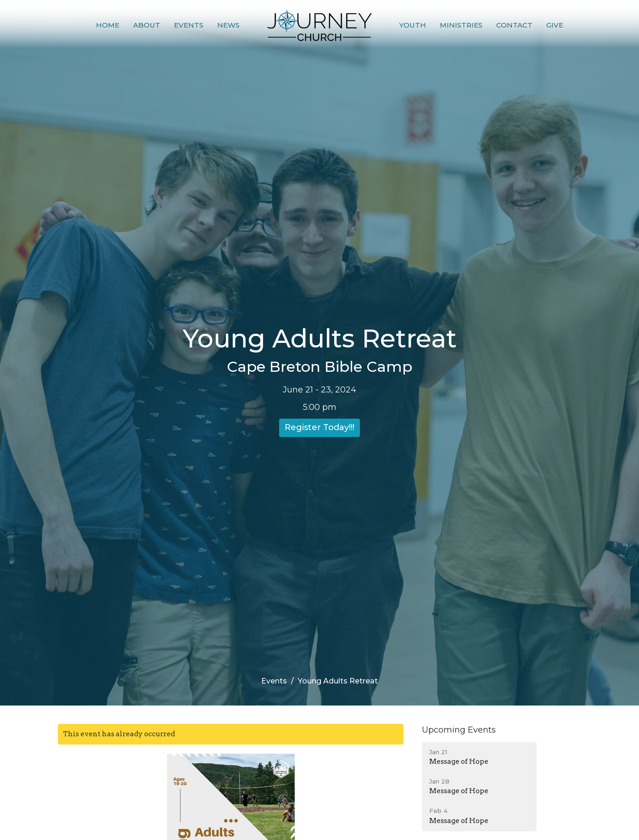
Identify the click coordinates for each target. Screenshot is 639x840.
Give (555, 25)
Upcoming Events (459, 730)
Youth (413, 25)
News (228, 25)
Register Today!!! (319, 427)
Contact (514, 25)
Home (108, 25)
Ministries (461, 25)
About (147, 25)
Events (189, 25)
